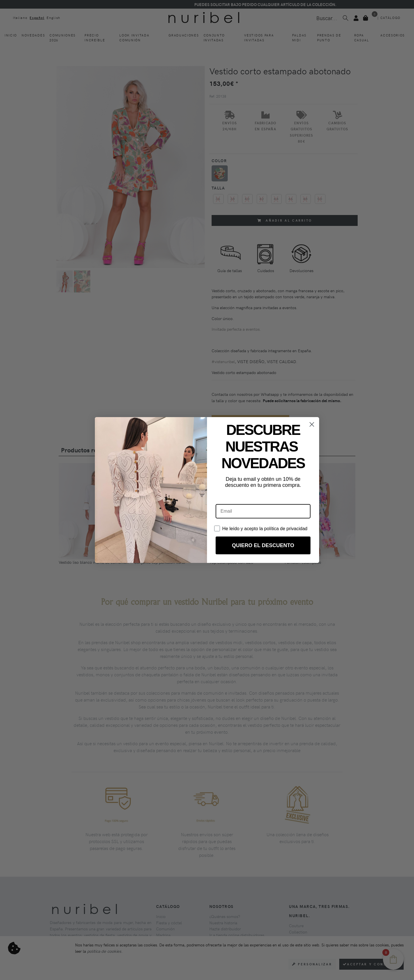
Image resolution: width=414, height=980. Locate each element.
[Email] (263, 511)
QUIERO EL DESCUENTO (263, 545)
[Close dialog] (312, 424)
